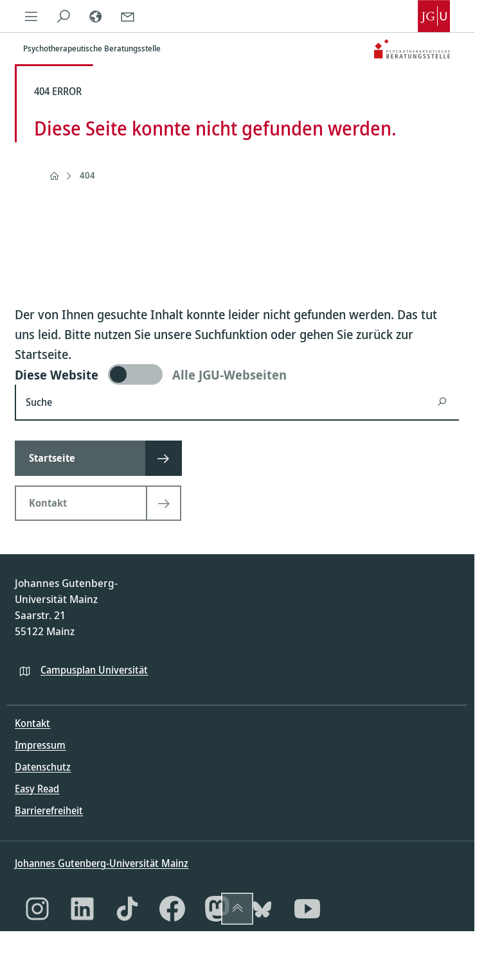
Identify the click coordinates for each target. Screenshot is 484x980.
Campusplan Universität (94, 670)
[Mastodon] (217, 909)
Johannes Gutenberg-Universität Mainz (102, 863)
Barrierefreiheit (49, 810)
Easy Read (37, 789)
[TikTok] (127, 909)
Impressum (40, 745)
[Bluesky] (262, 909)
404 (87, 175)
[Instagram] (37, 909)
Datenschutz (43, 767)
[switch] (237, 374)
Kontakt (32, 723)
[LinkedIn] (82, 909)
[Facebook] (172, 909)
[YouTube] (307, 909)
